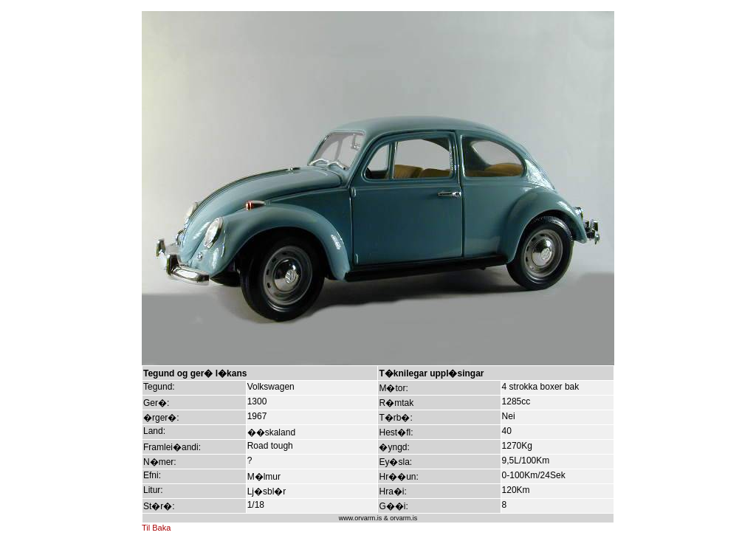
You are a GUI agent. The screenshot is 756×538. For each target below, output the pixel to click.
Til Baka (156, 528)
